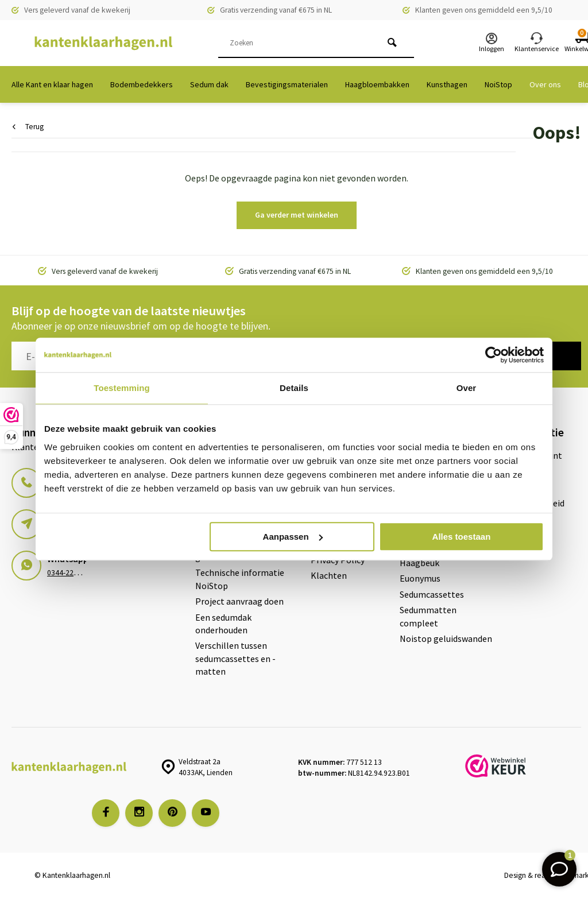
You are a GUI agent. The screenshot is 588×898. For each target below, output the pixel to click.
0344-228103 (68, 573)
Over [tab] (467, 388)
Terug (28, 127)
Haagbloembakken (377, 84)
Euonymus (420, 578)
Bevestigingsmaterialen (287, 84)
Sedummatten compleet (428, 616)
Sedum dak (209, 84)
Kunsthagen (447, 84)
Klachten (329, 575)
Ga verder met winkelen (297, 215)
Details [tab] (294, 388)
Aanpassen (293, 537)
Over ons (545, 84)
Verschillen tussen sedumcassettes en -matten (235, 658)
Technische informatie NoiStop (240, 579)
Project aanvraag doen (239, 601)
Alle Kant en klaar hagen (52, 84)
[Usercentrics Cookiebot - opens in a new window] (494, 355)
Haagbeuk (419, 563)
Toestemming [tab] (122, 388)
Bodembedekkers (142, 84)
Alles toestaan (462, 537)
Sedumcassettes (432, 594)
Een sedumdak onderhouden (223, 624)
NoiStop (498, 84)
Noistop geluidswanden (446, 638)
